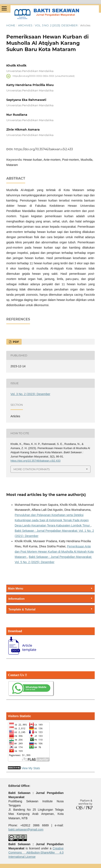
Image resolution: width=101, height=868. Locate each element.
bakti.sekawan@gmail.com (26, 829)
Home (11, 25)
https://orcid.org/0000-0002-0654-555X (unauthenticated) (44, 76)
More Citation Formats (32, 469)
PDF (15, 342)
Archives (25, 25)
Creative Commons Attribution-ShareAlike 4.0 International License (36, 853)
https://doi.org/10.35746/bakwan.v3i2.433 (43, 149)
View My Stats (31, 768)
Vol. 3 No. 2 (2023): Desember (56, 25)
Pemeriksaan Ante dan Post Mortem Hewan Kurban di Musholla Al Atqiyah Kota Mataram (54, 552)
